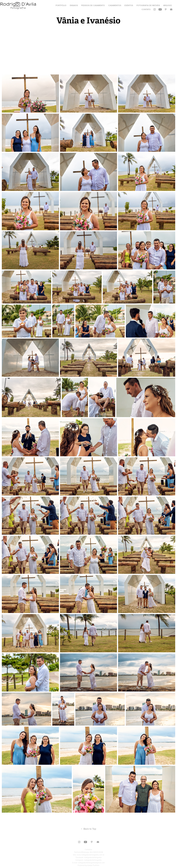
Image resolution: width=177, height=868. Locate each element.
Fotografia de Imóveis (148, 5)
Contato (146, 9)
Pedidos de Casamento (93, 5)
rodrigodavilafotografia (93, 857)
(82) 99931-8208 (96, 852)
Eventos (129, 5)
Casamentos (115, 5)
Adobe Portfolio (93, 865)
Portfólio (61, 5)
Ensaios (74, 5)
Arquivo (168, 5)
